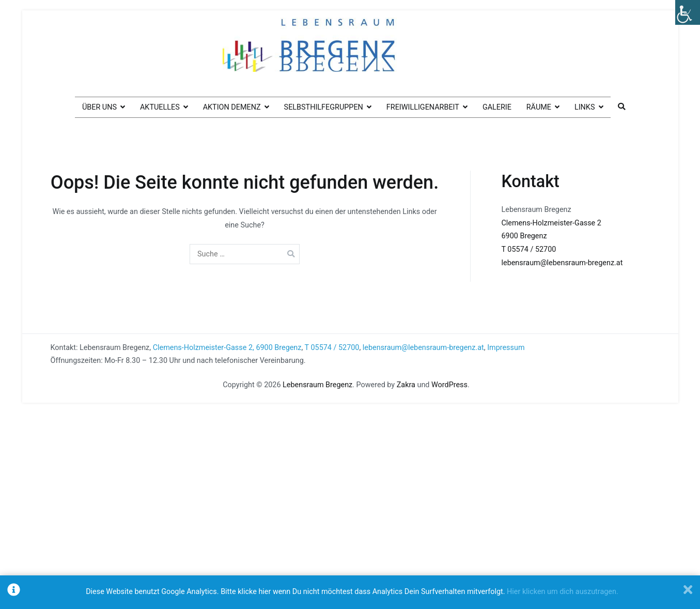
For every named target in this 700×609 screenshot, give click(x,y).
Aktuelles (160, 107)
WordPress (449, 385)
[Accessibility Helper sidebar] (688, 12)
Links (585, 107)
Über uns (99, 107)
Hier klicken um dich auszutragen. (563, 592)
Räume (539, 107)
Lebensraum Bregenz (317, 385)
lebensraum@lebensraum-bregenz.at (562, 263)
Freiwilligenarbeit (423, 107)
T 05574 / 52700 (529, 249)
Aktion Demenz (232, 107)
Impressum (506, 348)
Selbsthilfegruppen (324, 107)
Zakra (406, 385)
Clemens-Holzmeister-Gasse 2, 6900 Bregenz (227, 348)
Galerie (497, 107)
